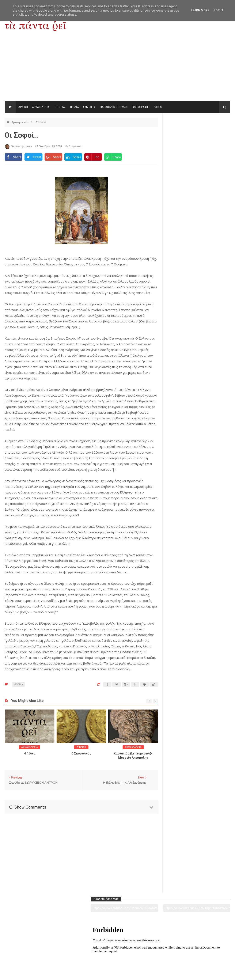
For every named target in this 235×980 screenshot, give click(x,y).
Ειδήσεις (209, 953)
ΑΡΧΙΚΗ (23, 107)
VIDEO (158, 107)
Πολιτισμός (117, 953)
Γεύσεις (163, 953)
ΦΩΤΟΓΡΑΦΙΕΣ (141, 107)
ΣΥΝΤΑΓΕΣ (89, 107)
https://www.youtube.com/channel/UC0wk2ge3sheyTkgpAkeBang (182, 133)
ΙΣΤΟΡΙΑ (60, 107)
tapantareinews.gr (218, 973)
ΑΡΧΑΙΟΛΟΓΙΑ (41, 107)
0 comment (73, 146)
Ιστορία (72, 953)
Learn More (200, 10)
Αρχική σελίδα (20, 122)
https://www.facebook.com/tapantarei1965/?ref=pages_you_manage (215, 133)
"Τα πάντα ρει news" (47, 973)
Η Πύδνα (30, 753)
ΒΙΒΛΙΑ (74, 107)
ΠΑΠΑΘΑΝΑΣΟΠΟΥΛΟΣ (114, 107)
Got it (218, 10)
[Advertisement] (117, 69)
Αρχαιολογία (26, 953)
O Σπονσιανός (81, 753)
